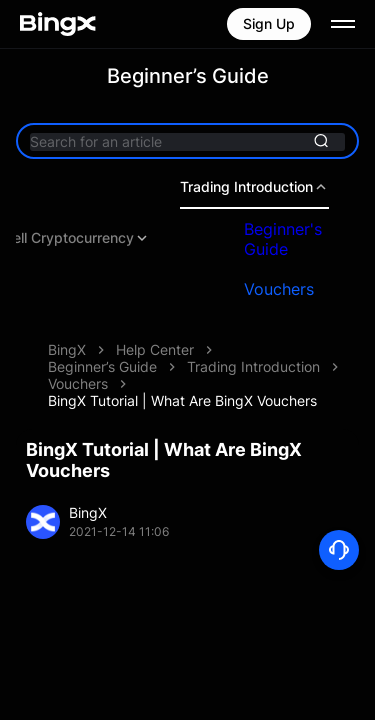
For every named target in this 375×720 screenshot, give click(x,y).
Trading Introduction (254, 187)
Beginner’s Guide (102, 366)
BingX (67, 349)
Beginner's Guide (283, 239)
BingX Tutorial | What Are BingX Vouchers (182, 400)
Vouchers (279, 289)
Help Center (155, 349)
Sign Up (269, 23)
